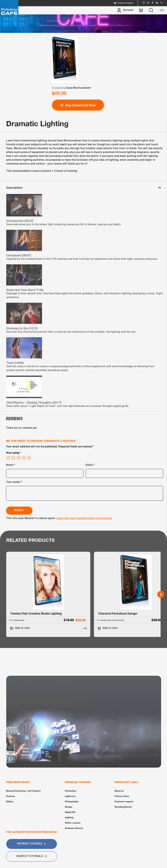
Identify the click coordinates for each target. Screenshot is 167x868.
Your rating (14, 452)
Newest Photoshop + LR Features (23, 791)
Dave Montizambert (78, 88)
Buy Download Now (78, 105)
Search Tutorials (32, 856)
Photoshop (70, 791)
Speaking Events (123, 807)
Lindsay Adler (18, 620)
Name (11, 465)
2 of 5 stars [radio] (13, 458)
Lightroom (70, 796)
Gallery (10, 801)
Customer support (124, 801)
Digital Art (70, 812)
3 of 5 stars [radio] (19, 458)
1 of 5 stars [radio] (8, 458)
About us (119, 791)
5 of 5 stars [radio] (29, 458)
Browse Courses (32, 844)
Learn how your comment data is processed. (84, 518)
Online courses (73, 823)
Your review (14, 482)
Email (90, 465)
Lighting (69, 817)
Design (69, 807)
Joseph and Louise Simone (112, 620)
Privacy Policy (122, 796)
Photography (72, 801)
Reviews (10, 796)
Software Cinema (74, 828)
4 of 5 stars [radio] (24, 458)
